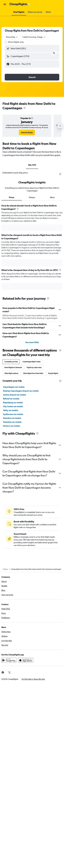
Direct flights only (16, 42)
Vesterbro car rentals (12, 422)
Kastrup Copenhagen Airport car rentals (21, 391)
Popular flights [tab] (53, 373)
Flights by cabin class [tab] (34, 367)
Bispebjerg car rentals (13, 403)
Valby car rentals (11, 410)
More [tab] (52, 197)
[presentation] (25, 108)
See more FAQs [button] (32, 342)
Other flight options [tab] (11, 373)
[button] (5, 4)
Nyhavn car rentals (12, 426)
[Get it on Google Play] (9, 660)
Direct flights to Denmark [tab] (13, 367)
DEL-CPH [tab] (32, 165)
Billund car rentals (11, 399)
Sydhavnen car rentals (13, 414)
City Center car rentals (13, 406)
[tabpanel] (32, 248)
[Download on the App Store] (26, 660)
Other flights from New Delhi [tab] (33, 373)
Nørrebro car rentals (12, 418)
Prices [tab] (12, 197)
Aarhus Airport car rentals (15, 395)
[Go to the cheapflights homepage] (20, 4)
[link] (27, 132)
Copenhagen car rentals (14, 387)
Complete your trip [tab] (11, 362)
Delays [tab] (32, 197)
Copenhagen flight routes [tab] (31, 362)
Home (5, 569)
